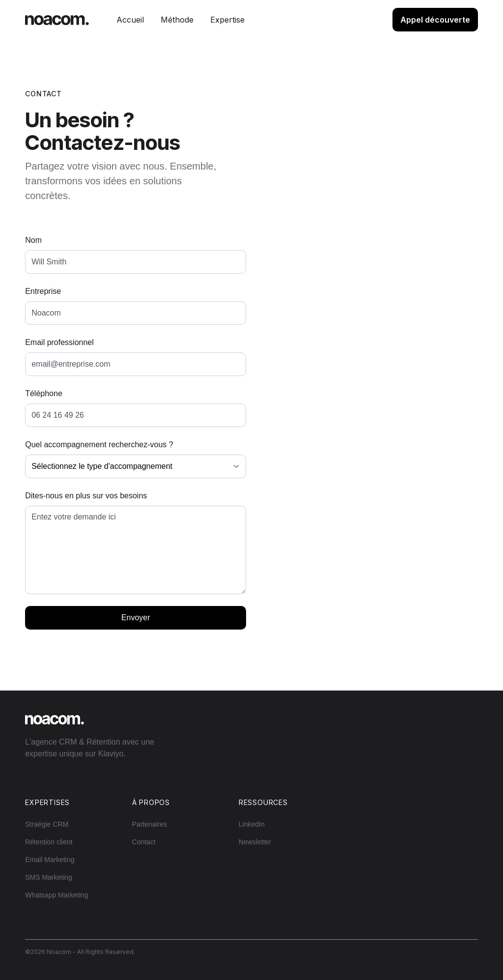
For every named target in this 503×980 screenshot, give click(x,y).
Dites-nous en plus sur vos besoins (86, 496)
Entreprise (43, 291)
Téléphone (44, 393)
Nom (33, 240)
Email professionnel (59, 342)
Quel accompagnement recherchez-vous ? (99, 445)
